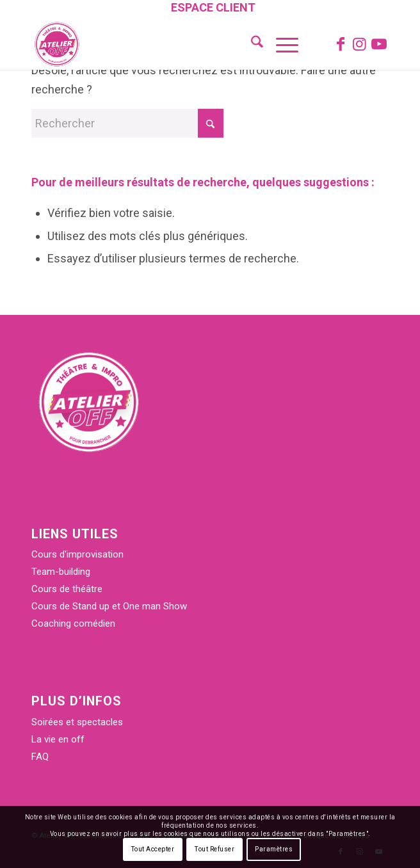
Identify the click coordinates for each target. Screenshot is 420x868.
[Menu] (281, 44)
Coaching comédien (73, 623)
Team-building (61, 572)
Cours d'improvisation (77, 554)
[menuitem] (213, 9)
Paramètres (274, 849)
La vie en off (58, 739)
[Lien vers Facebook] (341, 44)
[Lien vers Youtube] (379, 44)
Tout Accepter (153, 849)
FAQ (40, 757)
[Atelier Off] (174, 44)
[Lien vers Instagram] (360, 44)
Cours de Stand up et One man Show (109, 606)
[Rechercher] (251, 44)
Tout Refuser (214, 849)
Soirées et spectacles (77, 722)
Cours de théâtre (67, 589)
